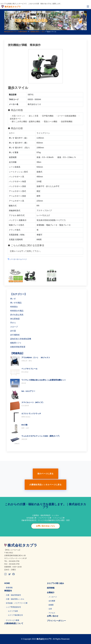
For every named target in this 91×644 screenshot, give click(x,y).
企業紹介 (51, 592)
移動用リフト (16, 343)
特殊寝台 (14, 307)
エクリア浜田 (13, 611)
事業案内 (8, 591)
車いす (13, 299)
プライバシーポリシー (56, 621)
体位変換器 (15, 319)
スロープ (14, 327)
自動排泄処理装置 (18, 347)
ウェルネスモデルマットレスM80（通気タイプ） (41, 436)
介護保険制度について (14, 623)
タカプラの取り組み (55, 583)
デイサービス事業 (13, 620)
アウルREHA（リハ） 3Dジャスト (36, 357)
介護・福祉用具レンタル (15, 599)
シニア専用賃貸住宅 (13, 607)
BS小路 (24, 425)
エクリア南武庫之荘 (15, 615)
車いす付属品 (16, 303)
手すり (13, 323)
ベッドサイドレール (29, 369)
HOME (7, 583)
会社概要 (52, 601)
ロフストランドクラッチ (31, 414)
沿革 (50, 609)
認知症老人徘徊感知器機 (21, 339)
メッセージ (53, 597)
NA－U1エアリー (28, 391)
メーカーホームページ (18, 259)
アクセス (52, 613)
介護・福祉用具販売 (13, 595)
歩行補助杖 (15, 335)
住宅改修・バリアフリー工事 (17, 603)
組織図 (51, 605)
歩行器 (13, 331)
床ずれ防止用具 (17, 315)
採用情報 (51, 588)
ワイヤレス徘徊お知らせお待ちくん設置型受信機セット (44, 380)
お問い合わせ (53, 616)
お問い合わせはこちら (45, 526)
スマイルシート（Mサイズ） (33, 402)
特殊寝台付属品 (17, 311)
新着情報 (9, 588)
